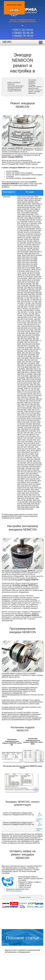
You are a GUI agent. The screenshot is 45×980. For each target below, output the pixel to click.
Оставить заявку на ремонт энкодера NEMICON (35, 92)
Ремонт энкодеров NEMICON (14, 83)
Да (12, 10)
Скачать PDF (39, 820)
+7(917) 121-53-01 (22, 30)
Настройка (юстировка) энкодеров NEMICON (16, 87)
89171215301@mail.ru (22, 38)
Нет (16, 10)
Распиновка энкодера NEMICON (32, 82)
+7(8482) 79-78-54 (22, 36)
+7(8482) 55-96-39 (22, 33)
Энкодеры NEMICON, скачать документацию (35, 87)
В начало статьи (25, 897)
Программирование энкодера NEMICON (14, 90)
